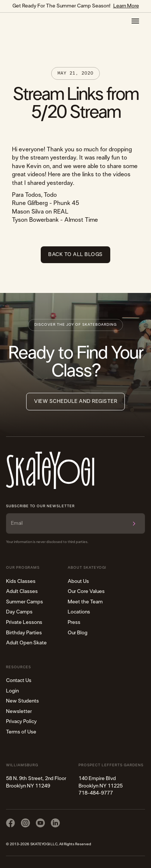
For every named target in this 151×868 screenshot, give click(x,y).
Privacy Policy (21, 722)
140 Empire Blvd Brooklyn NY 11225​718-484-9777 (101, 786)
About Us (78, 581)
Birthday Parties (24, 633)
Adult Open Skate (26, 643)
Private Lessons (24, 622)
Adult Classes (22, 591)
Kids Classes (21, 581)
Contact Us (19, 681)
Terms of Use (21, 732)
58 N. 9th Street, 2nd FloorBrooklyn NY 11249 (36, 782)
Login (12, 691)
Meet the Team (85, 602)
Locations (79, 612)
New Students (22, 701)
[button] (135, 21)
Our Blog (78, 633)
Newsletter (19, 711)
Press (74, 622)
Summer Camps (24, 602)
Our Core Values (86, 591)
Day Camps (19, 612)
